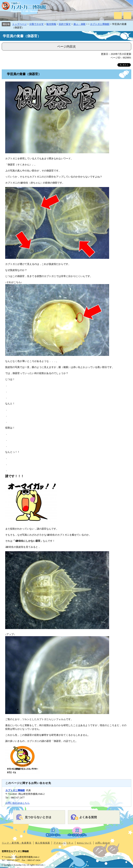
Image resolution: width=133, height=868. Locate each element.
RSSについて (84, 843)
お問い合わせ (103, 843)
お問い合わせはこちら (17, 803)
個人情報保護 (43, 843)
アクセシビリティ (63, 843)
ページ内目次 (66, 47)
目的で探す (65, 24)
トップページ (19, 24)
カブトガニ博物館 (100, 24)
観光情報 (51, 24)
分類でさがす (37, 24)
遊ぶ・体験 (79, 24)
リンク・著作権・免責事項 (17, 843)
